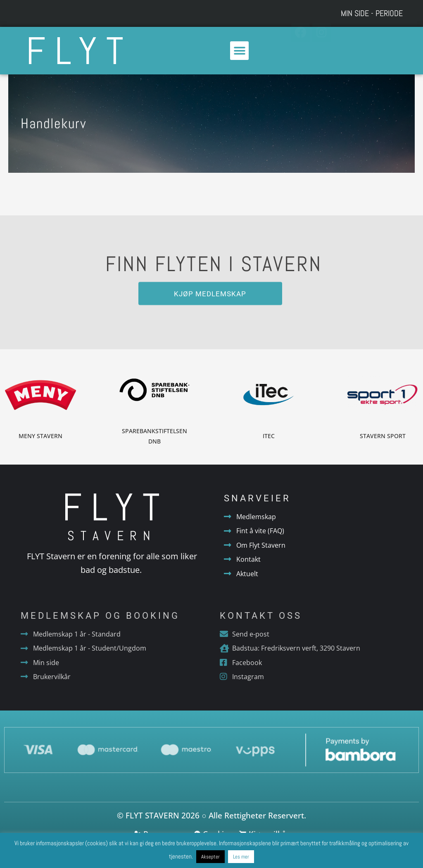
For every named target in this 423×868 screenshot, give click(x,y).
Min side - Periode (372, 13)
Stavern (112, 536)
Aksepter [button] (210, 857)
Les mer (241, 857)
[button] (239, 51)
